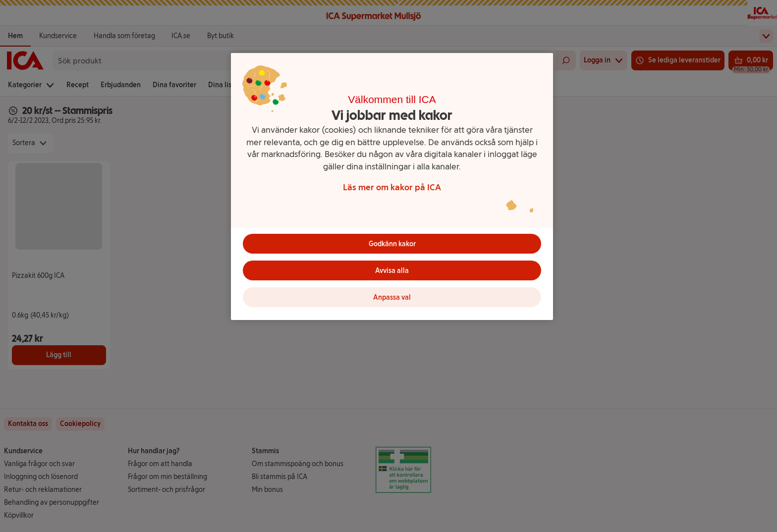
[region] (392, 186)
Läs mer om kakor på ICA (392, 187)
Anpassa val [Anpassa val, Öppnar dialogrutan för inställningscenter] (392, 297)
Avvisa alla (392, 271)
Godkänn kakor (392, 244)
